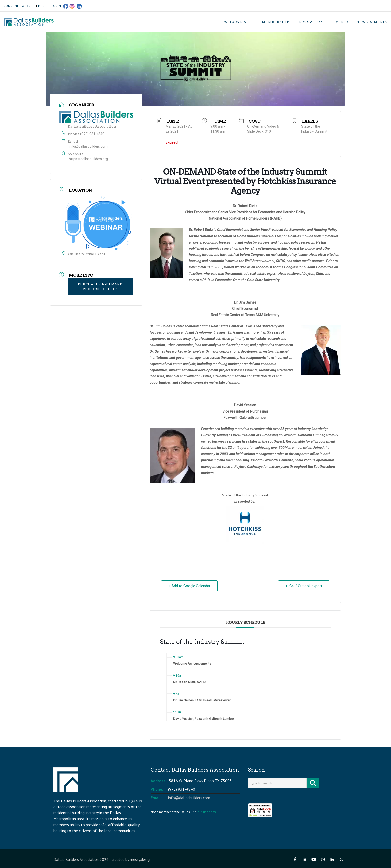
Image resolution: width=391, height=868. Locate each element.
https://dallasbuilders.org (88, 159)
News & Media (372, 22)
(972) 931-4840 (92, 134)
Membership (276, 22)
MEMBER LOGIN (50, 6)
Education (311, 22)
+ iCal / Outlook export (304, 586)
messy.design (141, 859)
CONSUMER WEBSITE (19, 6)
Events (341, 22)
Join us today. (206, 812)
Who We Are (238, 22)
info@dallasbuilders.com (88, 146)
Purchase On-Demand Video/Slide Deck (100, 287)
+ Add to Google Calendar (190, 586)
